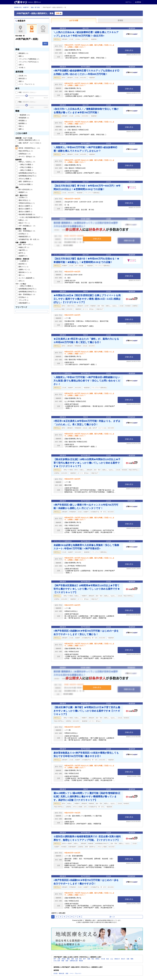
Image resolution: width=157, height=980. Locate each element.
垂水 (81, 959)
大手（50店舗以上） (27, 226)
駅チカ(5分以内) (25, 189)
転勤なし (23, 220)
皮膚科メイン (24, 269)
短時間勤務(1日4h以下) (27, 173)
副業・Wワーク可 (25, 245)
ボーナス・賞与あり (27, 157)
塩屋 (77, 959)
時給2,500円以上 (25, 151)
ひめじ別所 (57, 961)
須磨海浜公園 (74, 961)
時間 (43, 29)
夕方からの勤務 (25, 179)
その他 (22, 67)
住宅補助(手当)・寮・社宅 (29, 239)
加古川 (123, 959)
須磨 (72, 959)
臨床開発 (22, 123)
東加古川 (117, 959)
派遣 (21, 81)
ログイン (129, 2)
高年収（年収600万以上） (29, 148)
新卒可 (22, 253)
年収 (27, 92)
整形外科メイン (25, 272)
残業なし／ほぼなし (27, 162)
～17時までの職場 (26, 167)
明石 (93, 959)
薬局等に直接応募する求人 (29, 140)
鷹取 (68, 959)
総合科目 (22, 264)
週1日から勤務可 (25, 206)
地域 (20, 29)
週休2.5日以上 (24, 200)
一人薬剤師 (23, 261)
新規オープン (24, 223)
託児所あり (23, 234)
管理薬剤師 (24, 118)
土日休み (23, 197)
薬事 (21, 129)
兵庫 (59, 959)
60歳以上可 (24, 247)
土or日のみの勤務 (25, 184)
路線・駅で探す (36, 7)
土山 (112, 959)
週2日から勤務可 (25, 209)
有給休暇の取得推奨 (27, 214)
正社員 (22, 76)
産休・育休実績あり (27, 231)
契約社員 (22, 78)
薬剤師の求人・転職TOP (21, 7)
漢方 (21, 275)
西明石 (97, 959)
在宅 (21, 281)
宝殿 (128, 959)
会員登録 (138, 2)
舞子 (85, 959)
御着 (63, 961)
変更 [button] (45, 43)
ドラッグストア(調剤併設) (29, 59)
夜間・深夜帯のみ (26, 182)
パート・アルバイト (26, 84)
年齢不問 (23, 250)
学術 (21, 126)
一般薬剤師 (24, 115)
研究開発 (22, 121)
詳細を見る (129, 50)
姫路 (67, 961)
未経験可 (23, 256)
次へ (112, 917)
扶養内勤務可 (24, 303)
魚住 (108, 959)
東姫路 (81, 961)
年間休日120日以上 (26, 203)
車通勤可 (23, 192)
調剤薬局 (23, 53)
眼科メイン (23, 267)
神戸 (55, 959)
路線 (32, 29)
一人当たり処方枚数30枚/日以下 (30, 217)
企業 (21, 65)
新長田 (64, 959)
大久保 (103, 959)
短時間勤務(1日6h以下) (27, 176)
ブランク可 (23, 300)
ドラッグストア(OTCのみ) (28, 62)
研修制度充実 (24, 237)
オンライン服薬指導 (26, 278)
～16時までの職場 (26, 164)
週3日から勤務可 (25, 212)
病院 (21, 56)
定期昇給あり (24, 154)
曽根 (132, 959)
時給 (27, 102)
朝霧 (89, 959)
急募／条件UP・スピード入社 (30, 143)
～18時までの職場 (26, 170)
